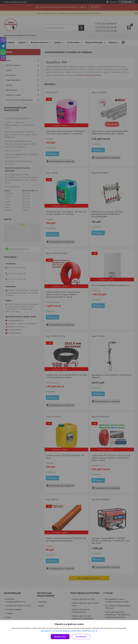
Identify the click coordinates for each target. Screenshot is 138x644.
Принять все (60, 637)
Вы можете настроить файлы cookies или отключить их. (68, 631)
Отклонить (81, 637)
